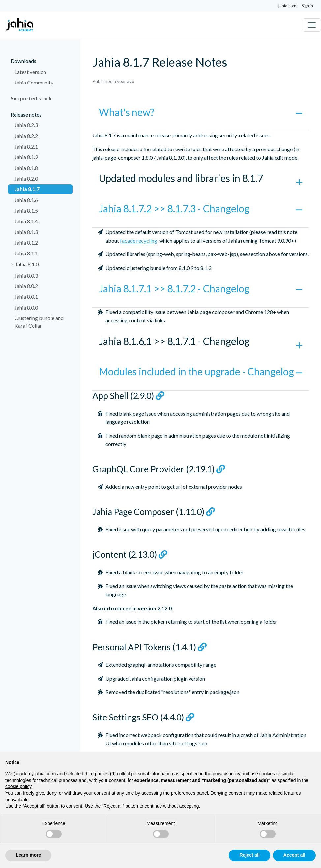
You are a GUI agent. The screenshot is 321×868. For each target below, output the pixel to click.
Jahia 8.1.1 (26, 253)
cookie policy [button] (18, 786)
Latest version (30, 72)
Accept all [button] (294, 855)
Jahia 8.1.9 (26, 157)
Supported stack (31, 98)
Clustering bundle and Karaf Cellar (39, 322)
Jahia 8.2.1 (26, 146)
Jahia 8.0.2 (26, 286)
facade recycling (139, 240)
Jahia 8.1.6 (26, 200)
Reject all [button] (249, 855)
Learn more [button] (28, 855)
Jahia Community (34, 82)
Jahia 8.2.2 (26, 136)
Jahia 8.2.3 (26, 125)
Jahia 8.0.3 (26, 275)
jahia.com (287, 6)
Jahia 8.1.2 (26, 242)
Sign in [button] (307, 6)
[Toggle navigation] (312, 25)
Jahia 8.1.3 (26, 232)
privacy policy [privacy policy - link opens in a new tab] (226, 774)
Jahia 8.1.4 (26, 221)
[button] (201, 116)
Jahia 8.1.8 (26, 168)
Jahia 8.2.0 (26, 178)
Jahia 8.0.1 (26, 297)
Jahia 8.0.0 (26, 307)
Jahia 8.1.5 (26, 210)
